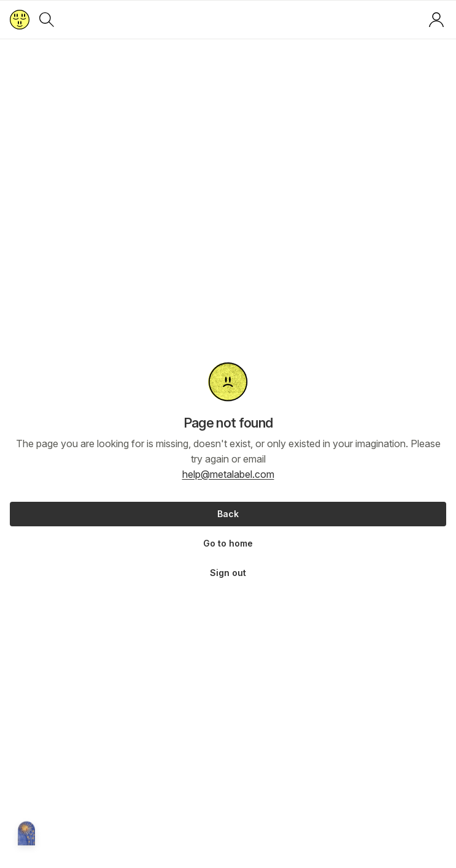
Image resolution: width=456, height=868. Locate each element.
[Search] (47, 20)
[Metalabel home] (26, 834)
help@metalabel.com (228, 474)
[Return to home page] (20, 20)
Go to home (228, 543)
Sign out (228, 573)
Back (228, 514)
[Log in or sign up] (436, 20)
